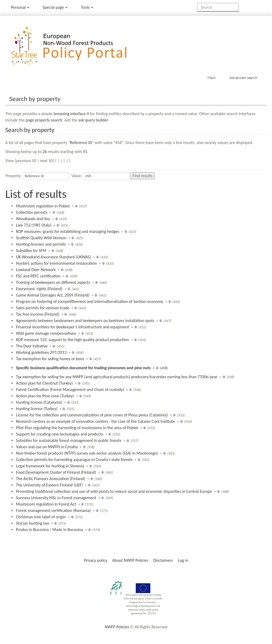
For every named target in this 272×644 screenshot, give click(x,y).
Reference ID (81, 143)
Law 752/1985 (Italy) (34, 225)
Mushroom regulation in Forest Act (46, 504)
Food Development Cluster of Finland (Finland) (56, 472)
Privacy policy (96, 560)
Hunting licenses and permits (41, 244)
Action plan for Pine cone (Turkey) (45, 396)
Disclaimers (163, 560)
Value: (77, 176)
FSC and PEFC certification (38, 276)
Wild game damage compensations (46, 333)
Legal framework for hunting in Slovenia (50, 466)
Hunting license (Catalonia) (39, 402)
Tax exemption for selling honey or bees (50, 359)
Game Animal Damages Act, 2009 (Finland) (53, 295)
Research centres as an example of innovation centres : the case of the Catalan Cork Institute (95, 421)
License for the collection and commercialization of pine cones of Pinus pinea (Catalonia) (92, 415)
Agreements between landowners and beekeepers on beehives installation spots (85, 321)
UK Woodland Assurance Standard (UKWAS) (54, 257)
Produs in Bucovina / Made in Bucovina (50, 530)
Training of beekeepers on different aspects (53, 282)
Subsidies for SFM (31, 251)
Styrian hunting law (33, 523)
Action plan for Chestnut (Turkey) (44, 383)
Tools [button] (87, 7)
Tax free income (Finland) (38, 314)
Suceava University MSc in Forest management (56, 498)
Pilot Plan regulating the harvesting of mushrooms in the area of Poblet (77, 428)
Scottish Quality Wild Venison (41, 238)
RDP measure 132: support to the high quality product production (73, 340)
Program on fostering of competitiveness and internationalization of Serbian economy (90, 301)
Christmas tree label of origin (41, 517)
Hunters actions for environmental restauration (56, 263)
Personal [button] (20, 7)
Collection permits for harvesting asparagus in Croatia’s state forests (74, 460)
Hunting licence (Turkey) (37, 409)
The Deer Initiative (32, 346)
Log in (183, 560)
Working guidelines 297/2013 (41, 352)
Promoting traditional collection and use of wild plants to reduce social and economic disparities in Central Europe (114, 491)
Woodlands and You (33, 219)
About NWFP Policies (130, 560)
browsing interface (70, 114)
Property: (14, 176)
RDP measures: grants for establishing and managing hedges (68, 231)
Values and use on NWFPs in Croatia (47, 447)
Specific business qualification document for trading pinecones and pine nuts (83, 368)
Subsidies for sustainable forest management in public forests (69, 440)
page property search (44, 120)
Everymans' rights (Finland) (39, 289)
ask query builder (93, 120)
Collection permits (32, 212)
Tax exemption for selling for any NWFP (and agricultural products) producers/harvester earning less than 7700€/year (117, 377)
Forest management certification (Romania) (53, 510)
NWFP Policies (117, 627)
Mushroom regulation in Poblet (43, 206)
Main (212, 78)
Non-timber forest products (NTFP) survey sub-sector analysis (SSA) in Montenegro (87, 453)
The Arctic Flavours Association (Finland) (51, 479)
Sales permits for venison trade (43, 308)
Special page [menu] (55, 7)
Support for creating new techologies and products (60, 434)
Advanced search (243, 78)
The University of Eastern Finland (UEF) (49, 485)
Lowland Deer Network (36, 270)
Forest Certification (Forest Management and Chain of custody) (70, 390)
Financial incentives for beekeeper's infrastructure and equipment (73, 327)
